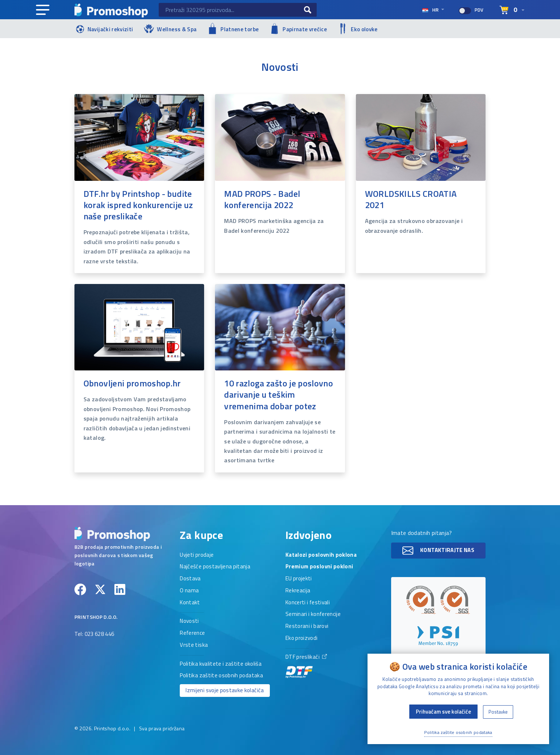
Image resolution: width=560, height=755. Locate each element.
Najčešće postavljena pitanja (215, 567)
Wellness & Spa (170, 29)
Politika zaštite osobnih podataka (221, 676)
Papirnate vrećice (298, 29)
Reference (192, 633)
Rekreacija (298, 591)
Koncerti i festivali (308, 603)
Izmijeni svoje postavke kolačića (225, 690)
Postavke (498, 712)
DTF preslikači (306, 666)
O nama (189, 591)
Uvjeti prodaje (197, 555)
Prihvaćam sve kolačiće (443, 712)
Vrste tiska (194, 645)
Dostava (190, 579)
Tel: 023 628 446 (94, 634)
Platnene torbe (233, 29)
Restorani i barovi (307, 626)
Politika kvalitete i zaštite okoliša (221, 664)
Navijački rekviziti (104, 29)
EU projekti (299, 579)
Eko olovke (358, 29)
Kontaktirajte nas (438, 551)
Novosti (189, 621)
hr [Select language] (431, 10)
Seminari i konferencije (313, 614)
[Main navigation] (43, 10)
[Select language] (512, 10)
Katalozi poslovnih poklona (321, 555)
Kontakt (190, 603)
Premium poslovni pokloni (319, 567)
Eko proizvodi (302, 638)
